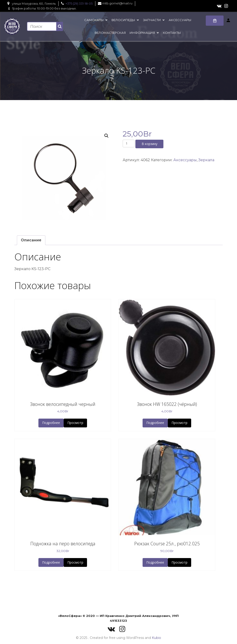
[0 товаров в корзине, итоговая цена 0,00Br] (215, 21)
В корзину (150, 144)
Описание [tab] (31, 240)
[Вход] (228, 20)
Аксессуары (180, 20)
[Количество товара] (129, 143)
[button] (106, 136)
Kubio (156, 638)
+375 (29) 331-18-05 (79, 3)
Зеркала (206, 160)
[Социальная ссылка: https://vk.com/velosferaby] (219, 6)
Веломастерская (110, 33)
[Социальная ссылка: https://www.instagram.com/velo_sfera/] (226, 6)
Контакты (172, 33)
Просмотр (75, 423)
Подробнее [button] (51, 423)
